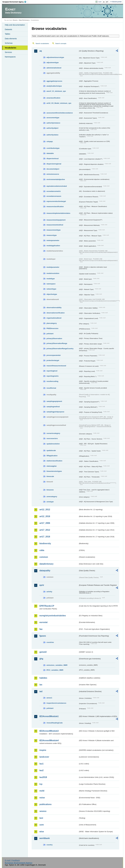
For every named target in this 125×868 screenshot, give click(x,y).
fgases (43, 636)
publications (45, 804)
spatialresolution (53, 444)
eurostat (43, 622)
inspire (43, 750)
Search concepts (61, 43)
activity (49, 592)
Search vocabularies (42, 43)
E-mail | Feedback (12, 860)
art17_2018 (45, 537)
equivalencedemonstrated (57, 186)
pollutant (50, 334)
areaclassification (53, 98)
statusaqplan (52, 466)
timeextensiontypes (54, 471)
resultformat (51, 388)
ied (41, 691)
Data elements (11, 39)
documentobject (53, 169)
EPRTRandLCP (47, 606)
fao (41, 629)
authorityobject (52, 128)
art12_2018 (45, 516)
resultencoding (52, 381)
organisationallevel (54, 318)
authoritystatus (52, 135)
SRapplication (52, 456)
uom (42, 825)
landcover (44, 757)
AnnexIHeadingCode (54, 723)
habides (43, 678)
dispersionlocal (52, 158)
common (44, 557)
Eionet (15, 20)
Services (8, 52)
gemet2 (43, 652)
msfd (42, 791)
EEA (15, 2)
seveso (43, 811)
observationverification (55, 313)
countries (50, 642)
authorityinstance (53, 123)
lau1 (41, 764)
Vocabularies (10, 48)
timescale (50, 476)
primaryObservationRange (57, 343)
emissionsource (53, 174)
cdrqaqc (50, 141)
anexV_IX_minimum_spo (56, 91)
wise (42, 832)
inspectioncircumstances (56, 703)
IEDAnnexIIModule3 (49, 731)
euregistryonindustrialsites (53, 616)
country (49, 845)
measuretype (52, 235)
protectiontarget (53, 360)
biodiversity (45, 543)
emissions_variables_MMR (57, 665)
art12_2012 (45, 510)
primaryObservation (54, 338)
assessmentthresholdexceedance (60, 113)
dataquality (45, 571)
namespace (51, 284)
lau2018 (43, 777)
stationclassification (54, 461)
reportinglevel (52, 371)
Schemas (9, 43)
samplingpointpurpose (55, 412)
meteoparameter (53, 240)
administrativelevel (54, 68)
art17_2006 (45, 523)
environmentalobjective (56, 179)
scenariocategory (53, 433)
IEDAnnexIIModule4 (49, 740)
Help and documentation (15, 25)
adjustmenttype (53, 63)
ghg (41, 659)
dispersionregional (54, 164)
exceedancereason (54, 196)
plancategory (52, 323)
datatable (50, 153)
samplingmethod (53, 407)
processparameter (54, 355)
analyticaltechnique (54, 86)
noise (42, 798)
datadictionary (46, 564)
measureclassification (55, 206)
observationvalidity (54, 308)
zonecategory (52, 497)
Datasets (8, 29)
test (41, 818)
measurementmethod (55, 225)
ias (41, 685)
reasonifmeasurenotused (56, 366)
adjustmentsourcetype (55, 57)
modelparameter (53, 267)
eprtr (42, 585)
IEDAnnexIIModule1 (49, 716)
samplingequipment (54, 401)
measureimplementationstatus (58, 213)
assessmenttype (53, 118)
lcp (41, 784)
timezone (50, 490)
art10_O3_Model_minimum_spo (59, 103)
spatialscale (51, 450)
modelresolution (53, 273)
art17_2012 (45, 530)
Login (100, 2)
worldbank (44, 838)
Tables (7, 34)
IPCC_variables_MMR (55, 670)
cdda (42, 550)
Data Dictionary (24, 20)
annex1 (49, 698)
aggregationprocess (54, 81)
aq (41, 51)
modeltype (51, 279)
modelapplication (53, 246)
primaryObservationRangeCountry (60, 349)
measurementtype (53, 230)
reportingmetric (53, 376)
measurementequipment (56, 220)
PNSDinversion (52, 328)
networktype (51, 289)
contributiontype (53, 148)
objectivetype (52, 294)
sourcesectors (52, 438)
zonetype (50, 502)
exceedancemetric (54, 191)
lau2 (41, 770)
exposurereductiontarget (56, 201)
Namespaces (10, 57)
